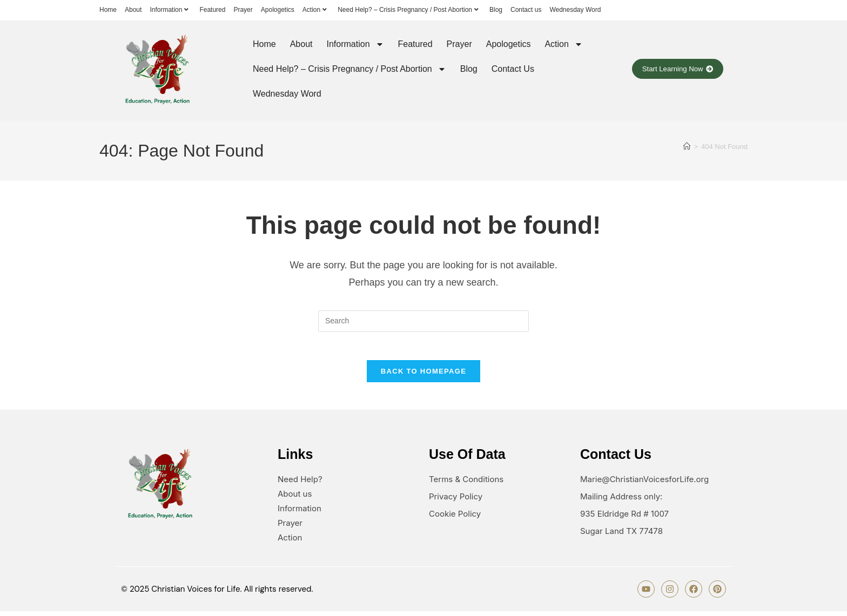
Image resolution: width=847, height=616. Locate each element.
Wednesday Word (575, 10)
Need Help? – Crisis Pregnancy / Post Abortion (409, 10)
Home (108, 10)
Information (170, 10)
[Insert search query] (423, 321)
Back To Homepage (423, 376)
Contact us (526, 10)
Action (316, 10)
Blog (496, 10)
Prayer (243, 10)
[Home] (687, 147)
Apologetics (278, 10)
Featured (212, 10)
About (133, 10)
